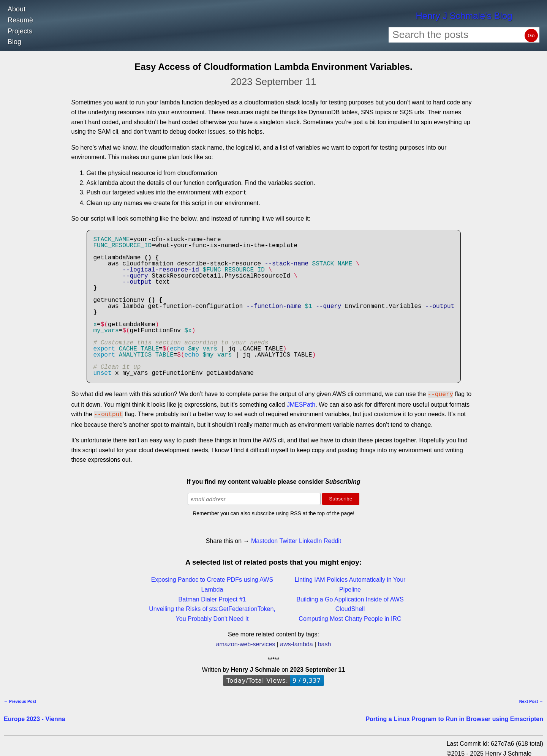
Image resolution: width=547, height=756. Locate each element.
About (17, 9)
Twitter (288, 539)
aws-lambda (296, 642)
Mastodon (264, 539)
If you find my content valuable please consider (274, 479)
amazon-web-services (246, 642)
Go (531, 36)
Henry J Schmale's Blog (464, 16)
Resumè (20, 20)
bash (325, 642)
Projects (20, 31)
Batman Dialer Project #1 (212, 597)
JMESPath (301, 403)
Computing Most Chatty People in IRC (350, 616)
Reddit (332, 539)
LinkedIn (311, 539)
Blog (14, 42)
